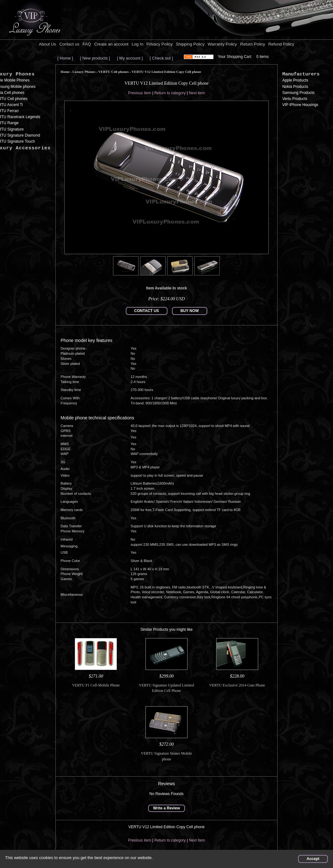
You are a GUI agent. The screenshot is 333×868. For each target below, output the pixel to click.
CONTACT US (147, 311)
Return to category (170, 93)
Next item (197, 93)
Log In (137, 44)
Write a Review (166, 808)
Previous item (140, 93)
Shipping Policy (190, 44)
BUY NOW (190, 311)
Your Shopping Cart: (235, 57)
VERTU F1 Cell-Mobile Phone (96, 685)
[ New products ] (95, 58)
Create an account (111, 44)
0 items (262, 57)
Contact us (69, 44)
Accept (313, 859)
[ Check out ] (161, 58)
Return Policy (252, 44)
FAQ (87, 44)
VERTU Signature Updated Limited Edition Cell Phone (167, 688)
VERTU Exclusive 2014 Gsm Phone (237, 685)
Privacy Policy (159, 44)
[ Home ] (65, 58)
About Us (47, 44)
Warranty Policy (222, 44)
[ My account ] (130, 58)
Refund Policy (281, 44)
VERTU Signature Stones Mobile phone (167, 756)
